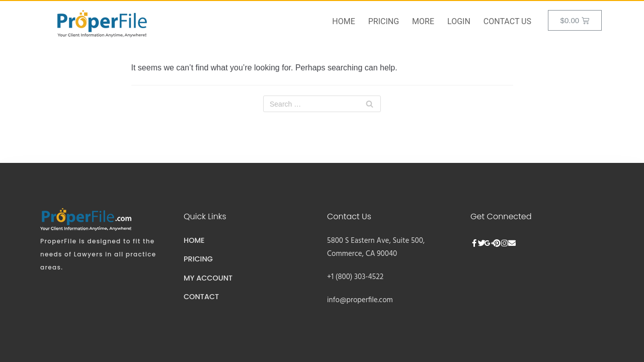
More (423, 21)
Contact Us (507, 21)
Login (459, 21)
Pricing (384, 21)
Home (343, 21)
